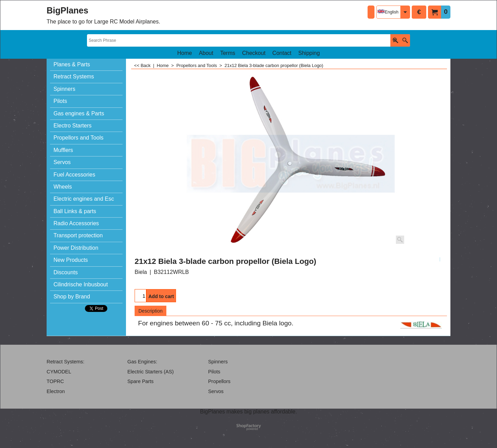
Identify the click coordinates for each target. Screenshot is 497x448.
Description (150, 311)
